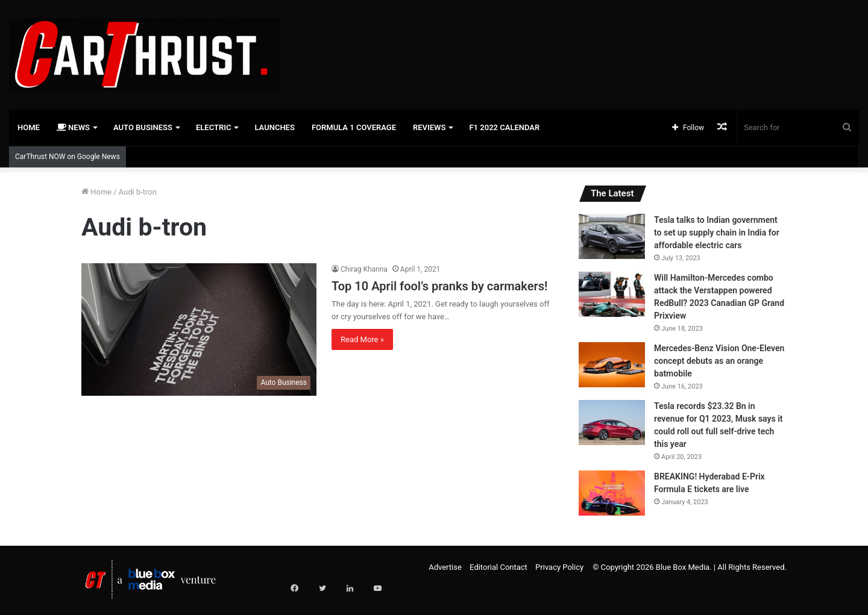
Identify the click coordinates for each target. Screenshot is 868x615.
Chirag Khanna (364, 269)
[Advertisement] (579, 39)
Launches (274, 127)
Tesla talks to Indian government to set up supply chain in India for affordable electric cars (717, 233)
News (73, 127)
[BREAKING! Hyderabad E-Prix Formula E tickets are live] (612, 493)
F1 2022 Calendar (504, 127)
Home (29, 127)
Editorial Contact (498, 567)
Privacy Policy (559, 567)
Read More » (362, 339)
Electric (214, 127)
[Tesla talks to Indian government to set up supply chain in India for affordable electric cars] (612, 236)
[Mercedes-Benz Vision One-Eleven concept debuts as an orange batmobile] (612, 365)
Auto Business (143, 127)
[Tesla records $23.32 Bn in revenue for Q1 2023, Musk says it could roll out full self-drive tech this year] (612, 423)
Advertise (445, 567)
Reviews (429, 127)
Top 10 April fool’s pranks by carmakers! (439, 286)
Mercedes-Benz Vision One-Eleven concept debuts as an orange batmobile (719, 361)
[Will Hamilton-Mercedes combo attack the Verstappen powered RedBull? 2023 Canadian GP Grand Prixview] (612, 294)
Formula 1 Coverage (354, 127)
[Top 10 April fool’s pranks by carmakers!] (199, 329)
